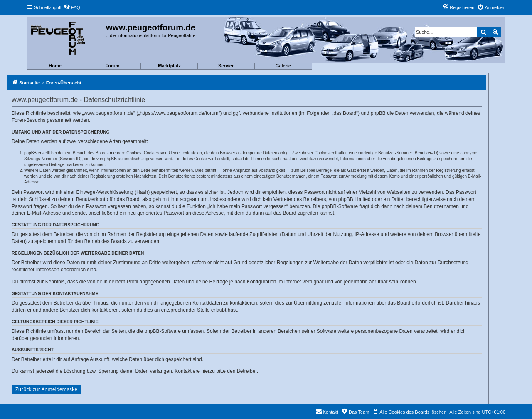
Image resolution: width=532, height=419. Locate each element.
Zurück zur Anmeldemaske (46, 389)
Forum (112, 66)
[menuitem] (72, 7)
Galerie (283, 66)
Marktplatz (169, 66)
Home (55, 66)
